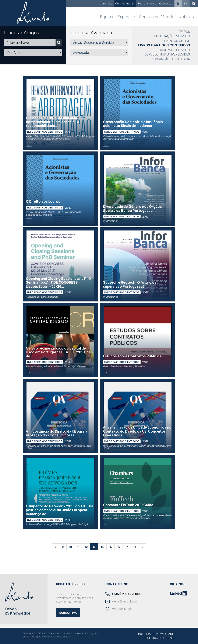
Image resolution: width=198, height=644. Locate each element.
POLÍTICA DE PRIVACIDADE (156, 634)
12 (86, 547)
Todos (185, 32)
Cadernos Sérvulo (174, 50)
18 (135, 547)
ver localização (119, 609)
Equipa (107, 17)
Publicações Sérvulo (172, 36)
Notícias (186, 17)
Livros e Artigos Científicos (164, 45)
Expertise (126, 17)
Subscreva (68, 613)
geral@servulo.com (122, 602)
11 (78, 547)
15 (111, 547)
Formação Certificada (171, 59)
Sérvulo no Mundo (157, 17)
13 (94, 547)
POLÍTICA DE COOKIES (160, 638)
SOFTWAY (68, 637)
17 (127, 547)
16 (119, 547)
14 (102, 547)
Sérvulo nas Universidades (167, 54)
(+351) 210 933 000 (123, 594)
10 (71, 547)
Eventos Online (177, 41)
